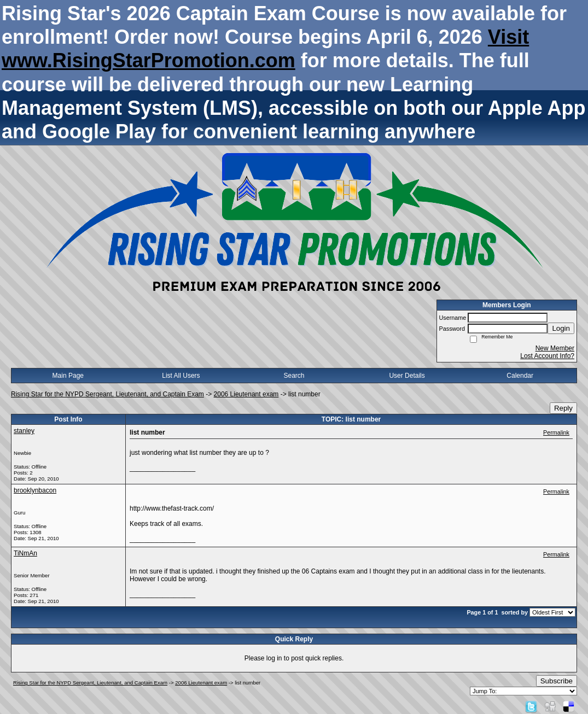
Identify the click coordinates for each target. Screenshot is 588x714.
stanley (24, 431)
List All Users (181, 376)
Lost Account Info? (547, 356)
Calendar (520, 376)
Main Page (68, 376)
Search (294, 376)
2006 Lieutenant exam (246, 394)
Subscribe (557, 681)
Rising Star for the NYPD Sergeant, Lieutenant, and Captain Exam (107, 394)
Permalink (556, 432)
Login (561, 328)
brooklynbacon (35, 490)
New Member (555, 348)
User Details (407, 376)
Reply (563, 408)
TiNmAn (25, 553)
